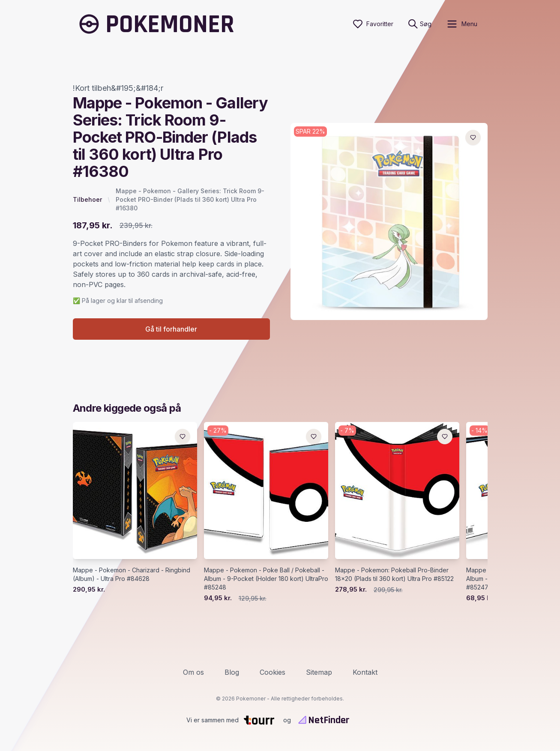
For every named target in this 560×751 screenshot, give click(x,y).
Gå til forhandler (171, 329)
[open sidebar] (462, 24)
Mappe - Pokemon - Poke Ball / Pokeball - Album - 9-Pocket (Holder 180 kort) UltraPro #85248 (266, 579)
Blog (232, 672)
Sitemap (319, 672)
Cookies (273, 672)
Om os (193, 672)
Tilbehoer (87, 199)
